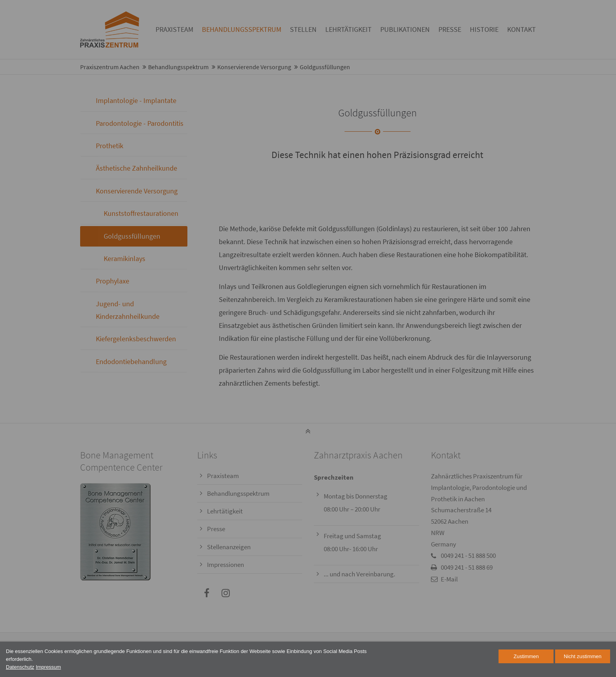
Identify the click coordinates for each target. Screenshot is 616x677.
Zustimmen (526, 656)
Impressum (48, 667)
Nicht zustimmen (583, 656)
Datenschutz (20, 667)
